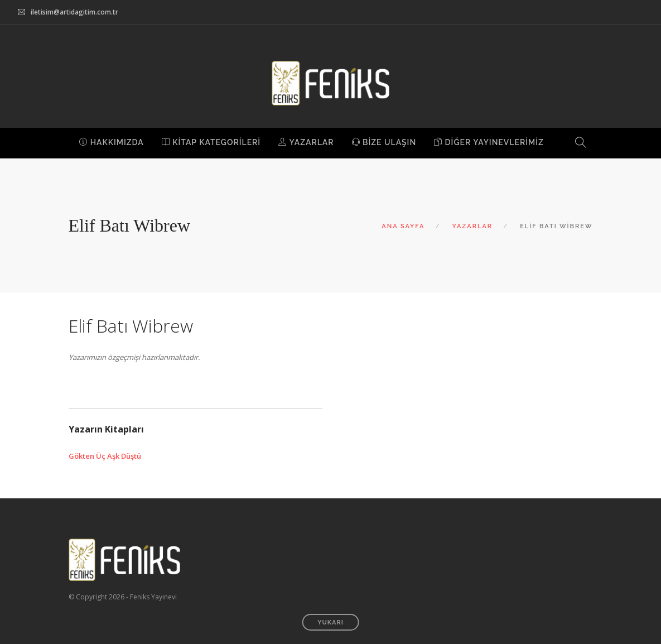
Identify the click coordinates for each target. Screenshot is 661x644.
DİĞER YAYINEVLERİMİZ (489, 142)
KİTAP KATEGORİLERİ (211, 142)
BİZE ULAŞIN (384, 142)
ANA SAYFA (403, 226)
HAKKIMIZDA (112, 142)
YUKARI (331, 623)
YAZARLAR (306, 142)
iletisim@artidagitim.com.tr (74, 12)
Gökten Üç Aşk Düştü (105, 456)
